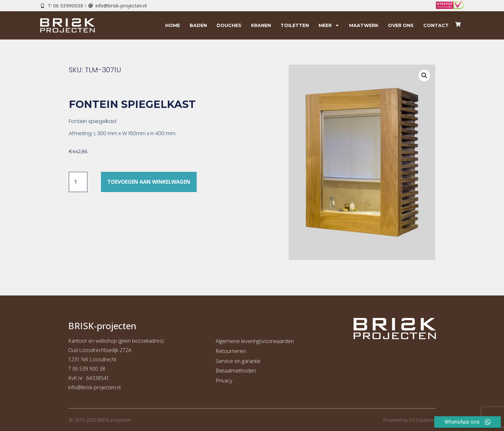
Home (173, 25)
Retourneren (231, 351)
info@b (76, 387)
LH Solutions (422, 420)
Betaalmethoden (236, 370)
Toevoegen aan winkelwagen (149, 182)
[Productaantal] (78, 182)
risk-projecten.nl (103, 387)
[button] (424, 75)
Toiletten (295, 25)
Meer (329, 25)
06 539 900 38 (89, 369)
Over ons (401, 25)
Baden (198, 25)
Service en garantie (238, 361)
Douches (229, 25)
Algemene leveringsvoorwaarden (255, 341)
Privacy (224, 380)
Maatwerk (364, 25)
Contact (436, 25)
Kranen (261, 25)
